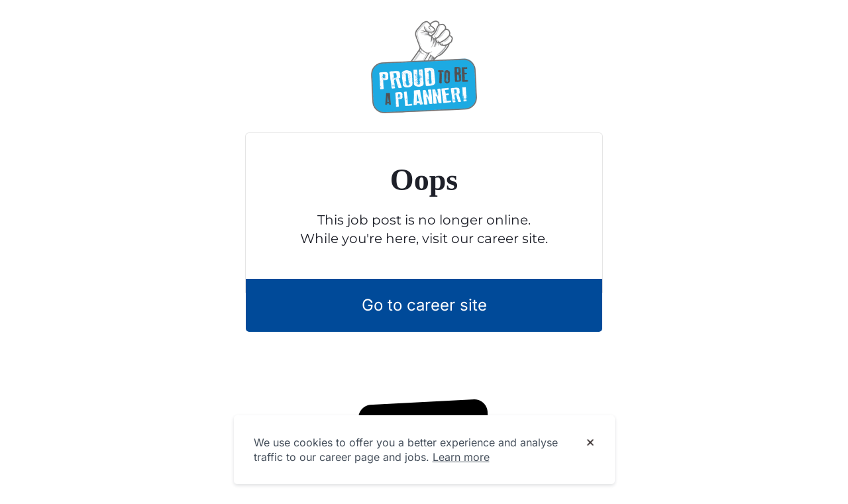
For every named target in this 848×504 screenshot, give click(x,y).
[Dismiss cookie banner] (590, 443)
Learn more (461, 457)
